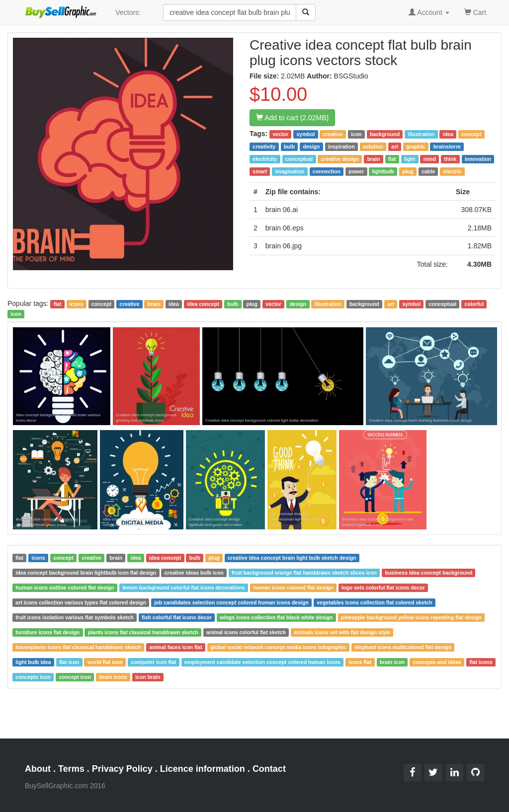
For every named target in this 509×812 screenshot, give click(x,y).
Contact (269, 769)
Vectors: (128, 12)
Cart (475, 12)
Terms (71, 769)
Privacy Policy (122, 769)
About (38, 769)
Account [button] (429, 12)
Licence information (203, 769)
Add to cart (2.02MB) (292, 118)
